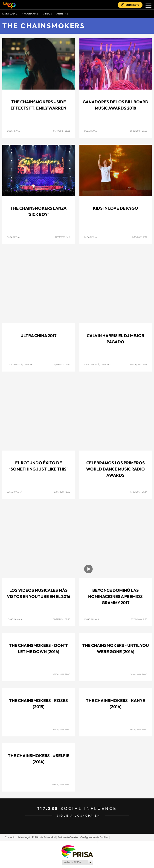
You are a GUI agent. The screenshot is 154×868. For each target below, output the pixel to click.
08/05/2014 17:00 (61, 785)
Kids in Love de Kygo (115, 208)
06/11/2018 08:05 (62, 131)
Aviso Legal (24, 837)
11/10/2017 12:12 (139, 237)
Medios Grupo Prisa (77, 862)
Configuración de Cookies (94, 837)
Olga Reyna (13, 131)
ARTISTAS (62, 14)
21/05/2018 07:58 (138, 131)
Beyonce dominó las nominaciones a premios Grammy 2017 (115, 596)
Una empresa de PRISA (77, 851)
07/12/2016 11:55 (139, 619)
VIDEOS (47, 14)
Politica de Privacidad (44, 837)
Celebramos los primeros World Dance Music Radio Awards (115, 469)
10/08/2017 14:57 (62, 365)
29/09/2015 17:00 (61, 729)
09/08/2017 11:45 (139, 365)
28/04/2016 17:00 (61, 674)
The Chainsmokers (44, 26)
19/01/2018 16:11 (63, 237)
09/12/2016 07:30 (61, 619)
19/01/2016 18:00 (139, 674)
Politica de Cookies (68, 837)
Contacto (10, 837)
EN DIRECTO (133, 5)
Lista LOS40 (10, 14)
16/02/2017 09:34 (138, 492)
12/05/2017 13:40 (62, 492)
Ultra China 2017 (38, 336)
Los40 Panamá (14, 365)
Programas (30, 14)
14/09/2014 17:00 (139, 729)
